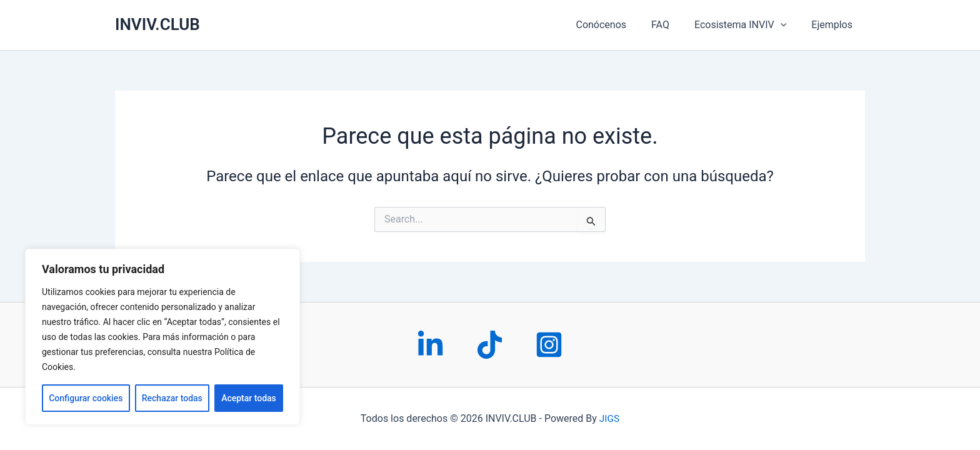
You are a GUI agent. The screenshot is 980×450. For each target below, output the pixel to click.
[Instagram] (549, 345)
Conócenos (618, 25)
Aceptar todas (249, 398)
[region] (162, 337)
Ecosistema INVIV (748, 25)
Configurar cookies (86, 398)
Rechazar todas (172, 398)
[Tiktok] (490, 345)
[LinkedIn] (430, 345)
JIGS (609, 418)
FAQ (673, 25)
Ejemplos (834, 25)
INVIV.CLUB (157, 24)
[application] (788, 25)
